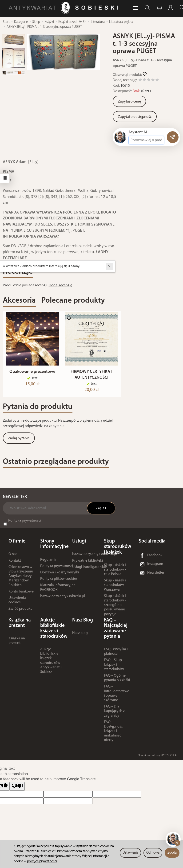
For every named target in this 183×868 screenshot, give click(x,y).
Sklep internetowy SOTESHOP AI (158, 758)
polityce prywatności (42, 862)
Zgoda (172, 853)
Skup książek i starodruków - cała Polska (115, 572)
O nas (13, 556)
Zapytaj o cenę (129, 102)
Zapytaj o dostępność (135, 117)
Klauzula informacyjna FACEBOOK (58, 590)
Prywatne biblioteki (88, 563)
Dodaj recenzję (60, 285)
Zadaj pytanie (19, 440)
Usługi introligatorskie (90, 569)
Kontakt (15, 563)
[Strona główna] (65, 8)
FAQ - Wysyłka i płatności (116, 654)
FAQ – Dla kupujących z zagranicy (114, 713)
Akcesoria (19, 301)
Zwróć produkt (20, 611)
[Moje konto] (171, 8)
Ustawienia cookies (17, 602)
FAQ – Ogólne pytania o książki (117, 680)
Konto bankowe (21, 594)
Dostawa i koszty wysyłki (60, 575)
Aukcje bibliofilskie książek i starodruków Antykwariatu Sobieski (51, 663)
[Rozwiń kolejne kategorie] (136, 8)
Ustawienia (130, 853)
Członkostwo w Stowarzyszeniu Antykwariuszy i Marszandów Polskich (21, 578)
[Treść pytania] (146, 140)
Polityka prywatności (25, 523)
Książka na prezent (17, 643)
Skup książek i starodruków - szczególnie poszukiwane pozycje (115, 607)
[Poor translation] (17, 789)
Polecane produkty (73, 301)
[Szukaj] (147, 8)
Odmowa (153, 853)
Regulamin (49, 562)
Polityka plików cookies (59, 581)
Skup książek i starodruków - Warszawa (115, 587)
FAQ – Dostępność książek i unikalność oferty (113, 733)
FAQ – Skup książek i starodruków (114, 667)
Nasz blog (80, 635)
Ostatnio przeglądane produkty (56, 464)
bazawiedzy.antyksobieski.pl (63, 598)
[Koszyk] (159, 8)
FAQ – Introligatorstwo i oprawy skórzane (117, 696)
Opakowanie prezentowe (32, 374)
